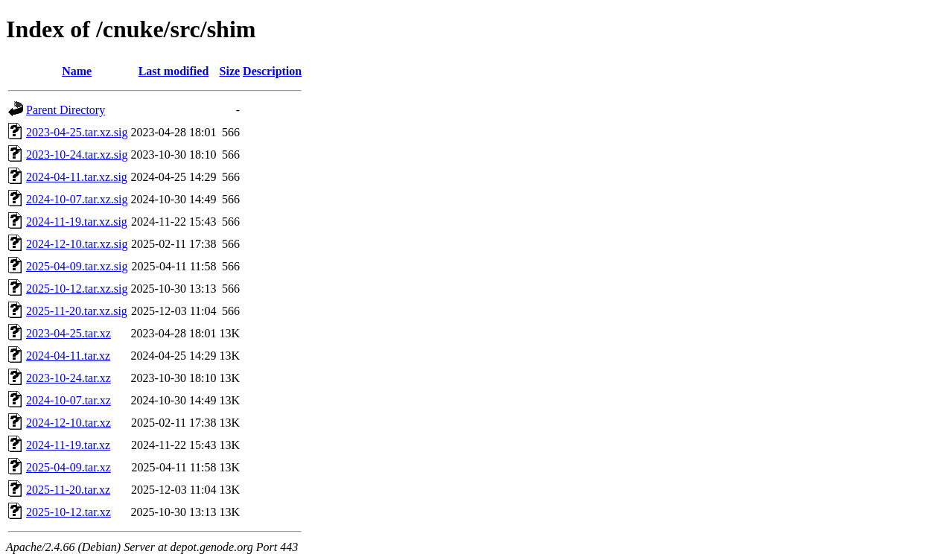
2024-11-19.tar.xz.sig (77, 222)
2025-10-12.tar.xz (69, 512)
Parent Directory (66, 110)
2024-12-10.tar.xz (69, 423)
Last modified (174, 71)
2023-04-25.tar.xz (69, 333)
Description (272, 71)
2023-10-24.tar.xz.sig (77, 155)
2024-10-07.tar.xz (69, 400)
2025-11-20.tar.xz (68, 490)
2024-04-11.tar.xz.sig (77, 177)
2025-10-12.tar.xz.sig (77, 289)
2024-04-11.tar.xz (68, 356)
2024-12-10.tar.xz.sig (77, 244)
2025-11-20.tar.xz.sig (77, 311)
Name (77, 71)
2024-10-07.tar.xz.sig (77, 199)
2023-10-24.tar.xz (69, 378)
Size (230, 71)
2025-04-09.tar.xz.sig (77, 266)
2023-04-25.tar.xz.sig (77, 132)
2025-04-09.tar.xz (69, 467)
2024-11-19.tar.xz (68, 445)
